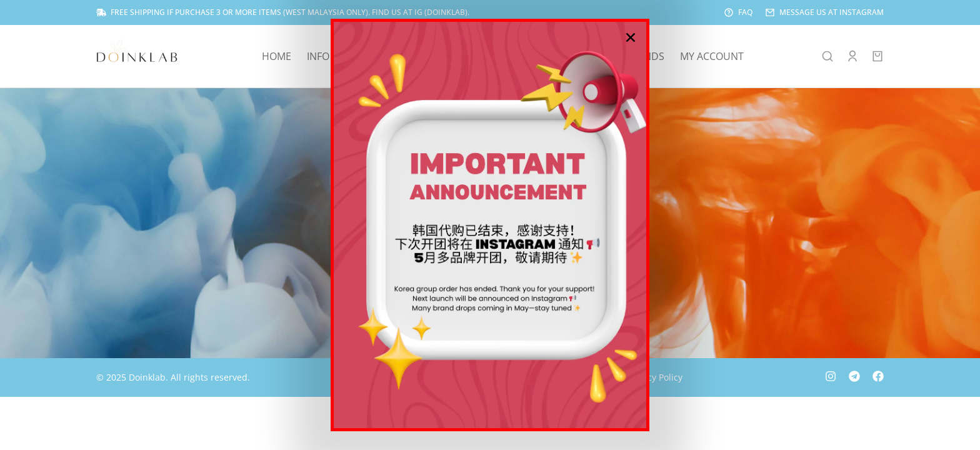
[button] (631, 37)
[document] (490, 225)
